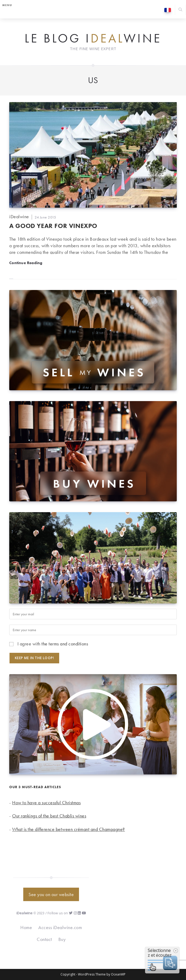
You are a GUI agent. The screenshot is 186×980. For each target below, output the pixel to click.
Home (26, 927)
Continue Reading (26, 263)
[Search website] (180, 10)
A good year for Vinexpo (53, 226)
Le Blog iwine (93, 39)
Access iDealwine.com (60, 927)
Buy (62, 939)
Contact (44, 939)
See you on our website (51, 894)
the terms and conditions (65, 644)
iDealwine (19, 217)
